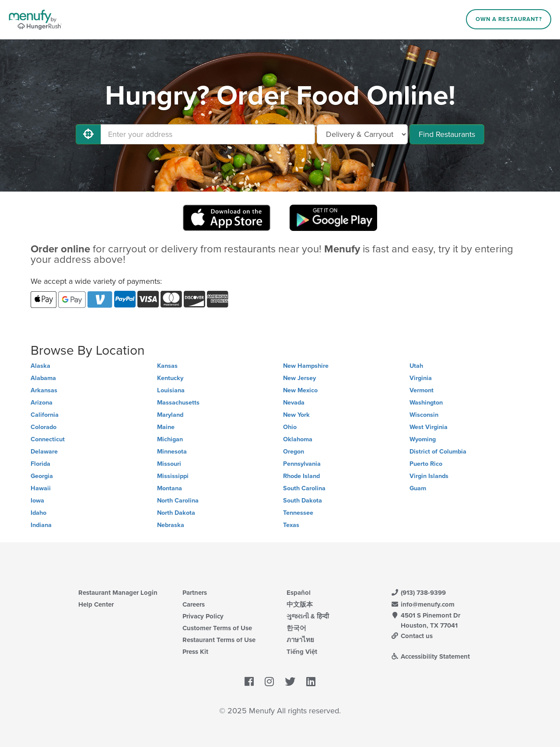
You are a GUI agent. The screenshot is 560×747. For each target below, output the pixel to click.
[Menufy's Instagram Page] (269, 682)
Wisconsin (424, 415)
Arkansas (44, 390)
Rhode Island (301, 476)
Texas (291, 525)
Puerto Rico (426, 464)
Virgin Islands (429, 476)
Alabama (43, 378)
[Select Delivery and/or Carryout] (362, 134)
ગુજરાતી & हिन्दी (308, 616)
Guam (418, 488)
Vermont (422, 390)
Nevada (294, 403)
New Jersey (299, 378)
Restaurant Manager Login (118, 593)
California (45, 415)
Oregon (294, 452)
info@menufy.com (423, 604)
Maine (166, 427)
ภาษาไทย (300, 640)
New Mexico (300, 390)
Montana (170, 488)
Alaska (40, 366)
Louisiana (171, 390)
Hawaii (41, 488)
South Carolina (304, 488)
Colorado (44, 427)
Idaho (38, 513)
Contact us (412, 636)
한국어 (296, 628)
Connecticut (48, 439)
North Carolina (178, 501)
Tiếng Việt (302, 652)
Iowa (37, 501)
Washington (426, 403)
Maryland (170, 415)
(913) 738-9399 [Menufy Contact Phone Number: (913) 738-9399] (418, 593)
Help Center (96, 604)
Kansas (167, 366)
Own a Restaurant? (509, 19)
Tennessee (298, 513)
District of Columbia (438, 452)
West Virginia (429, 427)
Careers (194, 604)
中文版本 (300, 604)
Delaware (44, 452)
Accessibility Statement (430, 656)
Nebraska (171, 525)
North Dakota (176, 513)
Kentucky (170, 378)
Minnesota (172, 452)
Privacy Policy (203, 616)
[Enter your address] (208, 134)
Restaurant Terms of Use (219, 640)
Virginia (421, 378)
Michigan (170, 439)
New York (296, 415)
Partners (195, 593)
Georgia (42, 476)
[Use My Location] (88, 134)
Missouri (169, 464)
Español (299, 593)
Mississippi (173, 476)
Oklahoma (298, 439)
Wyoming (423, 439)
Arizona (42, 403)
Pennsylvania (302, 464)
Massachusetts (178, 403)
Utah (416, 366)
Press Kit (195, 652)
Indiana (41, 525)
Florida (40, 464)
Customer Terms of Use (217, 628)
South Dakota (303, 501)
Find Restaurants (447, 134)
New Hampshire (306, 366)
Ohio (290, 427)
